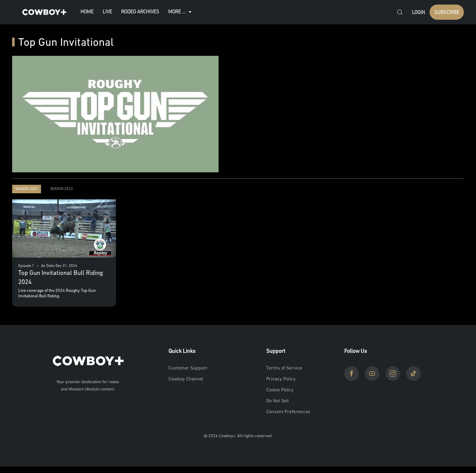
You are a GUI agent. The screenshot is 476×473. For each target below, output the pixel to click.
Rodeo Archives (140, 12)
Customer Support (188, 368)
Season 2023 (61, 189)
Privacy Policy (281, 379)
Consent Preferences (288, 412)
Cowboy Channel (186, 379)
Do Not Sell (277, 401)
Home (87, 12)
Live (107, 12)
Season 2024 (27, 189)
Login (418, 13)
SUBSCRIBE (447, 13)
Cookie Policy (280, 390)
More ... (181, 12)
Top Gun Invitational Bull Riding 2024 (61, 278)
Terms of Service (284, 368)
